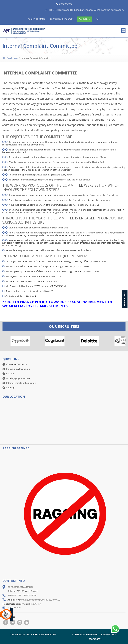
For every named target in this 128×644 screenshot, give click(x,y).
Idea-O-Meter (37, 19)
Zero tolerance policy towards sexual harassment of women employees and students (49, 250)
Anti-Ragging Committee (18, 378)
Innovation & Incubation (18, 369)
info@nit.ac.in (14, 608)
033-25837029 (30, 595)
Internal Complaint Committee (21, 383)
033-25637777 (14, 595)
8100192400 (64, 4)
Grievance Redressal (17, 364)
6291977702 (54, 600)
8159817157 (35, 604)
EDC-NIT (10, 374)
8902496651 (41, 600)
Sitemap (10, 388)
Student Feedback (61, 19)
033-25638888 (27, 600)
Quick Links (10, 58)
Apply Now (84, 19)
